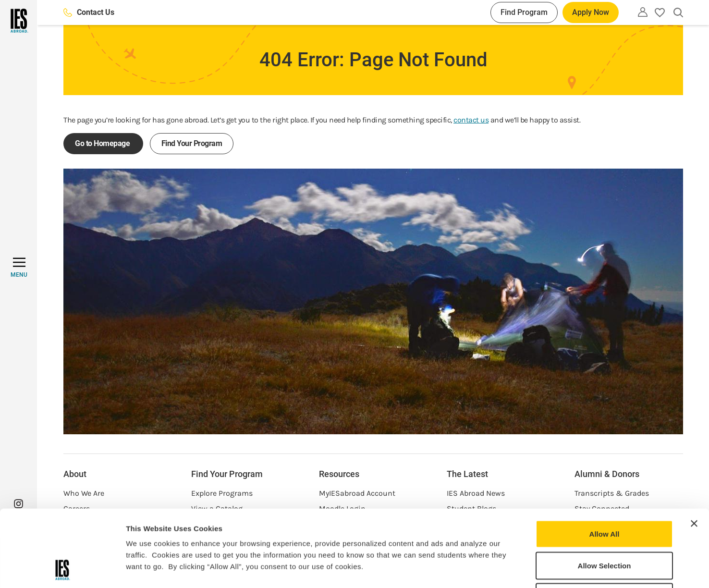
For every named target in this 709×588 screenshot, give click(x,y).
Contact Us (89, 12)
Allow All (605, 462)
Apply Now (591, 12)
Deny (605, 525)
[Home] (18, 21)
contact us (471, 120)
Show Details (505, 569)
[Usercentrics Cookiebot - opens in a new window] (62, 569)
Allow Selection (605, 494)
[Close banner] (694, 452)
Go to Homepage (103, 143)
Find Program (524, 12)
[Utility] (643, 12)
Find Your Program (192, 143)
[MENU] (19, 268)
